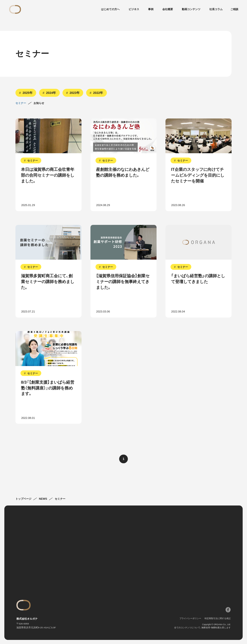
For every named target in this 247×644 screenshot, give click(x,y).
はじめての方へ (110, 9)
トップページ (23, 499)
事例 (151, 9)
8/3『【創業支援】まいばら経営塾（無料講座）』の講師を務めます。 (48, 388)
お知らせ (39, 103)
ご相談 (234, 9)
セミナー (21, 103)
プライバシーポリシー (190, 618)
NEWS (43, 499)
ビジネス (134, 9)
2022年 (98, 93)
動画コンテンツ (191, 9)
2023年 (74, 93)
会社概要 (168, 9)
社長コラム (216, 9)
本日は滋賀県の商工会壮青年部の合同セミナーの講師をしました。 (48, 175)
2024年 (51, 93)
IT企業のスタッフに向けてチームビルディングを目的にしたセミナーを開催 (198, 175)
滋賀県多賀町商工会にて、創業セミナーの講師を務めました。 (48, 282)
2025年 (27, 93)
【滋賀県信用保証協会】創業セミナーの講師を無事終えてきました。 (123, 282)
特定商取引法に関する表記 (218, 618)
